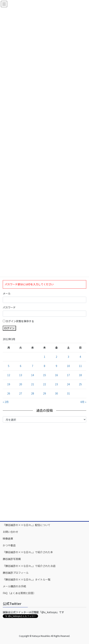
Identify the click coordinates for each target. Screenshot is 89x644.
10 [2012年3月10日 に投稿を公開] (68, 366)
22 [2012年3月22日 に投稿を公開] (44, 384)
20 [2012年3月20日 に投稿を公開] (21, 384)
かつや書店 (9, 545)
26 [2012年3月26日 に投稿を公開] (9, 393)
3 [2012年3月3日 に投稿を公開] (68, 357)
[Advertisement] (44, 472)
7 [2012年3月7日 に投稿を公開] (33, 366)
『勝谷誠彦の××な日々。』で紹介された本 (28, 552)
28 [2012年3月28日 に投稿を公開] (33, 393)
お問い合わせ (10, 532)
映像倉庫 (8, 539)
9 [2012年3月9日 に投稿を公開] (56, 366)
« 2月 (6, 402)
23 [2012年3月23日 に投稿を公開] (56, 384)
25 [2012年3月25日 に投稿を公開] (80, 384)
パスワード (9, 307)
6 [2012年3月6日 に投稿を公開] (21, 366)
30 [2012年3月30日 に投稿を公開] (56, 393)
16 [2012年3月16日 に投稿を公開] (56, 375)
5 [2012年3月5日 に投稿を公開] (9, 366)
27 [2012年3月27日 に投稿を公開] (21, 393)
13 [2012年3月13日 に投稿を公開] (21, 375)
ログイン (9, 328)
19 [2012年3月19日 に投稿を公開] (9, 384)
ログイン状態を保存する (20, 321)
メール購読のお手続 (14, 586)
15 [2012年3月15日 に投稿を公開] (44, 375)
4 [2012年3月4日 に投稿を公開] (80, 357)
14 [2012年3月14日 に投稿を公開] (33, 375)
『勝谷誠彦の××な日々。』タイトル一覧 (27, 579)
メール (7, 293)
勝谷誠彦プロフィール (16, 573)
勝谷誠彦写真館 (12, 559)
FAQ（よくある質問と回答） (19, 593)
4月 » (83, 402)
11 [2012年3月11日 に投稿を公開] (80, 366)
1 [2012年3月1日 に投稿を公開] (44, 357)
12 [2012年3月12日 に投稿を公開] (9, 375)
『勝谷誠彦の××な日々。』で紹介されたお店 (29, 566)
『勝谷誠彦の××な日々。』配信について (27, 525)
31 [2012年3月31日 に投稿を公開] (68, 393)
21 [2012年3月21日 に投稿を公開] (33, 384)
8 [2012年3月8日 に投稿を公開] (44, 366)
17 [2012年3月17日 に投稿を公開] (68, 375)
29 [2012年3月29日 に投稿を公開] (44, 393)
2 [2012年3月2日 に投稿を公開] (56, 357)
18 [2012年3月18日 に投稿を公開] (80, 375)
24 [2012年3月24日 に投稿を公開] (68, 384)
